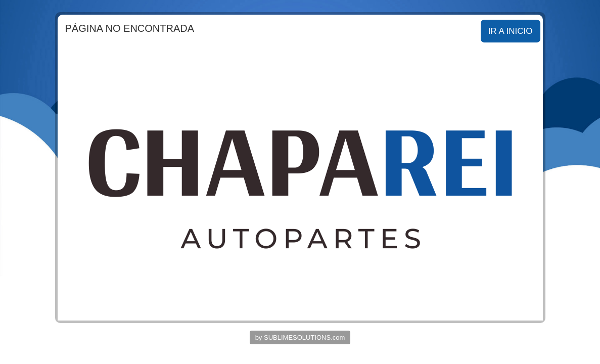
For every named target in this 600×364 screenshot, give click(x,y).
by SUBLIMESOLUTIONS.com (300, 337)
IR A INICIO (511, 31)
